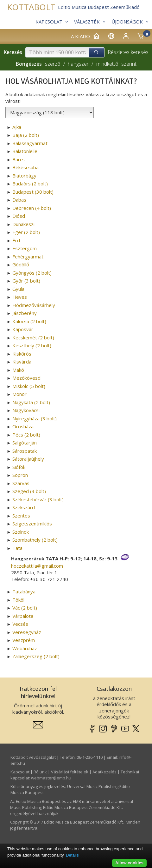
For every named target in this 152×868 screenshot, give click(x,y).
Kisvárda (22, 362)
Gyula (18, 289)
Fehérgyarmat (28, 257)
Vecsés (20, 624)
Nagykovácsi (26, 410)
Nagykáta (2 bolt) (31, 402)
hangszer (78, 64)
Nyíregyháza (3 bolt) (35, 418)
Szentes (21, 516)
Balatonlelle (25, 151)
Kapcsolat (20, 772)
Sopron (20, 475)
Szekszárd (24, 507)
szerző (53, 64)
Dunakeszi (23, 224)
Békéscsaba (25, 167)
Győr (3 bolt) (26, 281)
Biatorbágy (24, 176)
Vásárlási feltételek (70, 772)
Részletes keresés (128, 52)
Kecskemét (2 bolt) (33, 337)
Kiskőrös (22, 354)
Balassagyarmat (30, 143)
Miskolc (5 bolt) (29, 386)
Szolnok (21, 532)
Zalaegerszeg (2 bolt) (36, 656)
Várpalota (23, 616)
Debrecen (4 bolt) (32, 208)
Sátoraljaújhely (28, 459)
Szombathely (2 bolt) (35, 540)
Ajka (17, 127)
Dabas (19, 200)
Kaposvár (23, 329)
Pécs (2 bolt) (26, 435)
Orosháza (23, 426)
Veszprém (24, 640)
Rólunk (40, 772)
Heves (20, 297)
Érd (16, 240)
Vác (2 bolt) (25, 608)
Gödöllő (21, 264)
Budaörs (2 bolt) (30, 184)
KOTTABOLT (31, 7)
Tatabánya (24, 591)
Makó (18, 370)
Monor (19, 394)
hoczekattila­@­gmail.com (37, 566)
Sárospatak (25, 451)
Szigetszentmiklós (32, 524)
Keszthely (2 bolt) (32, 345)
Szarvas (21, 483)
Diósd (19, 216)
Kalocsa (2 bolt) (29, 321)
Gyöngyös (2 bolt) (32, 273)
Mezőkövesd (26, 378)
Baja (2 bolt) (26, 135)
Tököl (18, 600)
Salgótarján (25, 443)
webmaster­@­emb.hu (51, 778)
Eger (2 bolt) (26, 232)
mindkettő (107, 64)
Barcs (19, 159)
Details (72, 855)
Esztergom (25, 248)
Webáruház (25, 648)
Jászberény (25, 313)
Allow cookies (129, 863)
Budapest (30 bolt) (33, 192)
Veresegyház (27, 632)
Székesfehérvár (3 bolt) (38, 499)
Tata (17, 548)
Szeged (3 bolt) (29, 491)
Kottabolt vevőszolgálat (33, 757)
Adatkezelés (104, 772)
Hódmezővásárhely (34, 305)
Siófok (19, 467)
